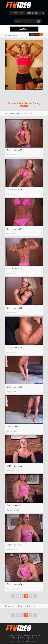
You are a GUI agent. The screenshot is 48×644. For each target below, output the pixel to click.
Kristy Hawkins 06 (14, 190)
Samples (14, 638)
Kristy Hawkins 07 (14, 229)
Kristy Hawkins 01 (14, 466)
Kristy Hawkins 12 (14, 426)
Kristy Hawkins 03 (14, 545)
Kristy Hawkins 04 (14, 584)
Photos (19, 636)
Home (11, 636)
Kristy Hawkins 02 (14, 505)
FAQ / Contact (17, 13)
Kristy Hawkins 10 (14, 348)
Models (36, 636)
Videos (27, 636)
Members (34, 638)
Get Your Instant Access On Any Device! (24, 105)
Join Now (24, 638)
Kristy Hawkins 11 (14, 387)
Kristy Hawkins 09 (14, 308)
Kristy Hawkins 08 (14, 269)
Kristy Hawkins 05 (14, 150)
